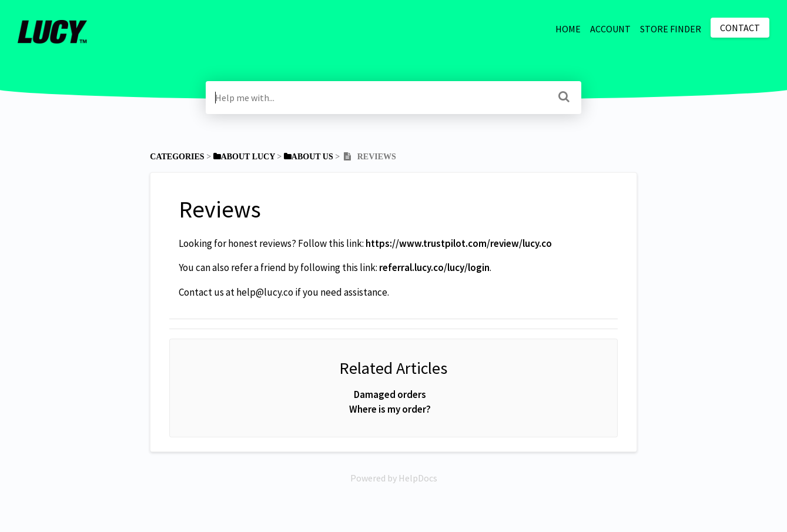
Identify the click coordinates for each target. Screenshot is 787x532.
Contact (740, 28)
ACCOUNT (610, 29)
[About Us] (309, 157)
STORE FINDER (671, 29)
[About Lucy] (244, 157)
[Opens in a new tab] (394, 478)
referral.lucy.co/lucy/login (434, 267)
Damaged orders (390, 394)
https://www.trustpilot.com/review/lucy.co (459, 243)
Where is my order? (390, 409)
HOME (568, 29)
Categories (177, 157)
